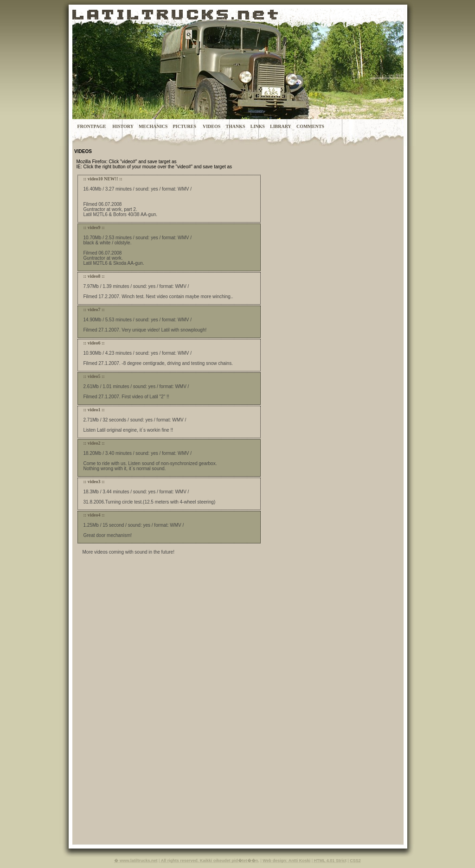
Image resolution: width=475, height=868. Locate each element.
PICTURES (184, 126)
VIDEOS (212, 126)
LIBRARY (281, 126)
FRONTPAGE (91, 126)
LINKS (258, 126)
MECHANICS (153, 126)
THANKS (235, 126)
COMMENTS (310, 126)
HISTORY (123, 126)
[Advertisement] (297, 704)
